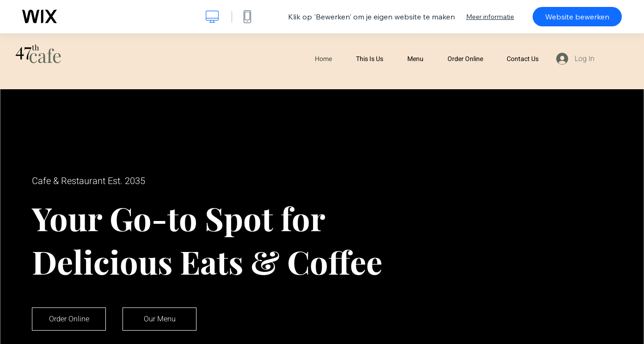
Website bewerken (577, 17)
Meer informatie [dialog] (490, 17)
